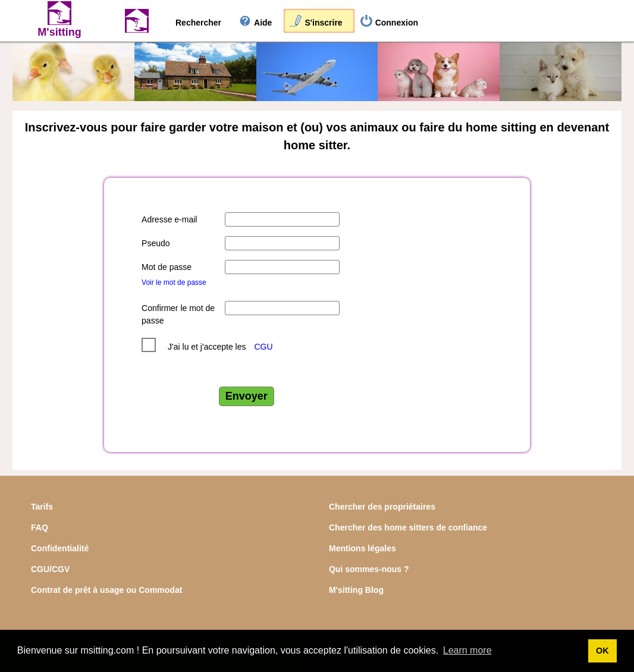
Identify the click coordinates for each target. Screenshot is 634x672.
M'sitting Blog (356, 590)
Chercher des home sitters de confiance (408, 527)
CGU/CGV (50, 569)
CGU (263, 347)
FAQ (40, 527)
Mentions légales (362, 548)
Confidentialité (60, 548)
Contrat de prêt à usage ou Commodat (106, 590)
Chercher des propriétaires (382, 507)
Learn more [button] (467, 650)
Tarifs (42, 507)
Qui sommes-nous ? (369, 569)
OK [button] (602, 651)
